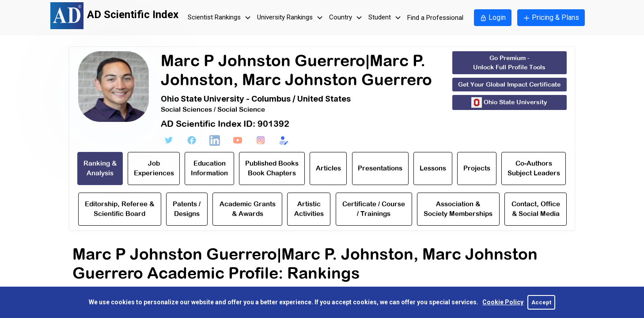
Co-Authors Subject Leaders (534, 168)
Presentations (380, 168)
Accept (541, 302)
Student (386, 18)
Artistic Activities (309, 209)
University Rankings (291, 18)
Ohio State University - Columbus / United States (256, 99)
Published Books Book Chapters (272, 168)
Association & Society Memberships (458, 209)
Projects (477, 168)
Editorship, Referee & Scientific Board (119, 209)
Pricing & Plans (551, 17)
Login (493, 17)
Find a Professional (435, 18)
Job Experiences (154, 168)
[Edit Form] (284, 140)
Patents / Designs (187, 209)
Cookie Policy (503, 302)
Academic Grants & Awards (248, 209)
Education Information (209, 168)
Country (347, 18)
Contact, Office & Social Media (536, 209)
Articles (328, 168)
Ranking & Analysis (100, 168)
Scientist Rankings (220, 18)
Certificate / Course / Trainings (374, 209)
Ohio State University (509, 102)
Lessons (433, 168)
